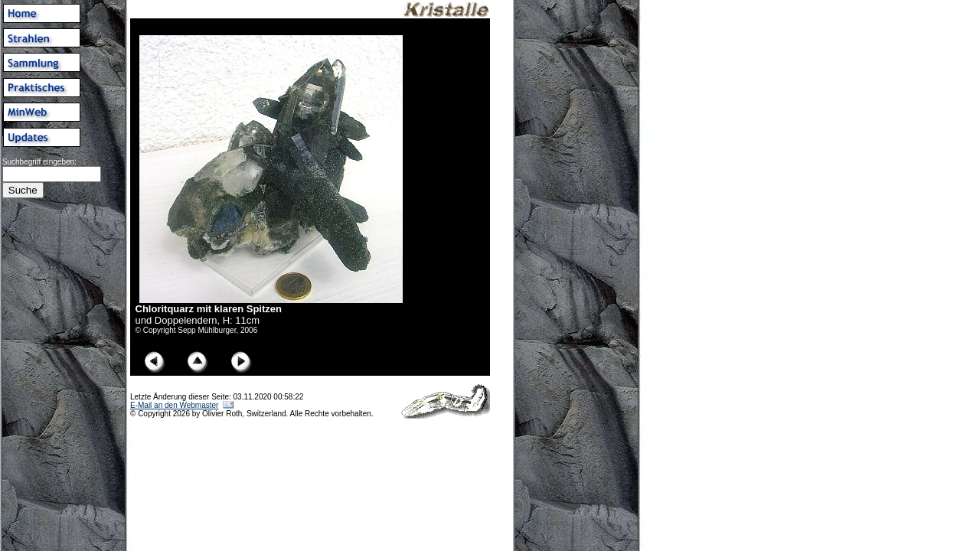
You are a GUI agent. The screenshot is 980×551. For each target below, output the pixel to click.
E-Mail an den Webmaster (174, 405)
